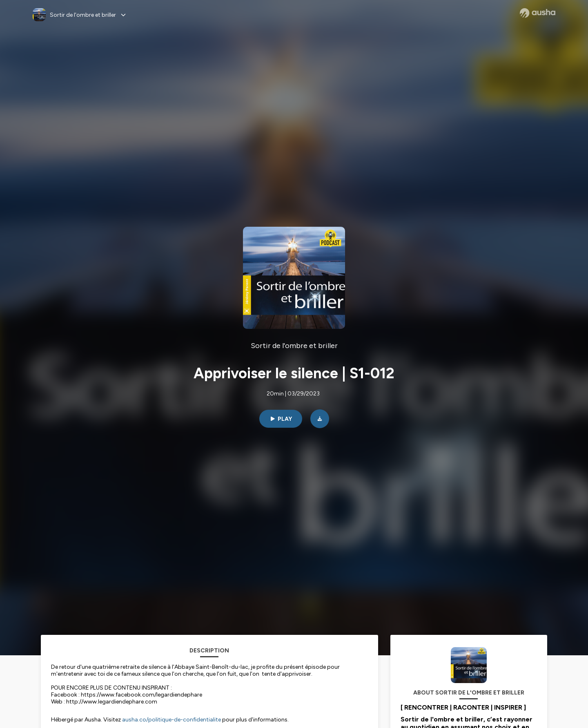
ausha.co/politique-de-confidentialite (171, 720)
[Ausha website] (538, 13)
